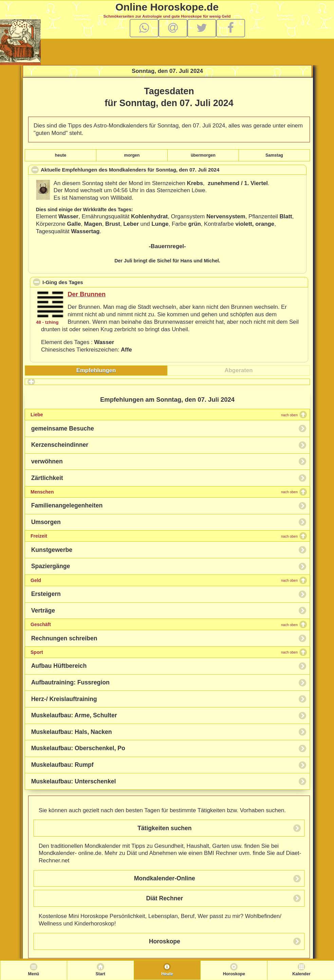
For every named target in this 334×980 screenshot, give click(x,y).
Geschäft (164, 624)
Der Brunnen (87, 294)
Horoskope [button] (165, 941)
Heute (167, 974)
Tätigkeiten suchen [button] (165, 828)
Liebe (164, 415)
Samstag (274, 155)
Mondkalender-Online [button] (165, 878)
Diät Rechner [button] (164, 898)
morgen (132, 155)
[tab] (96, 371)
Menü (34, 974)
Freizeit (164, 536)
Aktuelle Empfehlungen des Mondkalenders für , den (141, 171)
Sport (164, 652)
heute (61, 155)
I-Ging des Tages (94, 282)
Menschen (164, 492)
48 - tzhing (47, 322)
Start (100, 974)
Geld (164, 580)
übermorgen (203, 155)
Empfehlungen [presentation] (96, 370)
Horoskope (234, 974)
